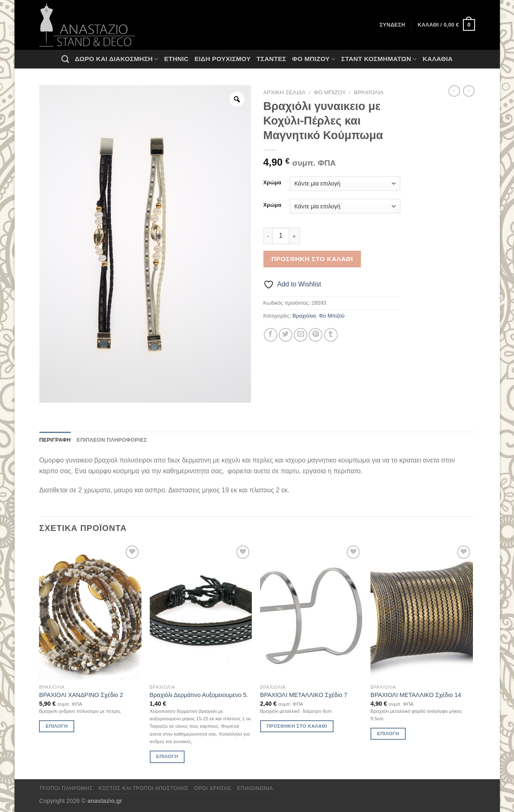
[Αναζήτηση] (65, 59)
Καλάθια (438, 59)
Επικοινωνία (255, 788)
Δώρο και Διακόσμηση (116, 59)
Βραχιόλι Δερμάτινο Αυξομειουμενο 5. (199, 695)
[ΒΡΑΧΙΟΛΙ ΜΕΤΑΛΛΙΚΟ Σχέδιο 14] (422, 612)
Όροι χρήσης (213, 788)
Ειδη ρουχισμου (223, 59)
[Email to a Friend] (301, 335)
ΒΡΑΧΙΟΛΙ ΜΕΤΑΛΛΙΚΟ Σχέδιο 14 (416, 695)
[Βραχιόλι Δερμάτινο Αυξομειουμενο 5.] (201, 612)
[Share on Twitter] (286, 335)
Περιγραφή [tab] (55, 440)
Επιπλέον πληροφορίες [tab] (112, 440)
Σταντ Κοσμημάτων (379, 59)
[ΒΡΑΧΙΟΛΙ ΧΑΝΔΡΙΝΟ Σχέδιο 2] (90, 612)
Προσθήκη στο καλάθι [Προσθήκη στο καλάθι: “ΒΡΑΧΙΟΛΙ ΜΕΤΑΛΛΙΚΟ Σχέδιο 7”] (297, 726)
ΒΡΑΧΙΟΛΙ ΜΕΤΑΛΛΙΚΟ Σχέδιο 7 (304, 695)
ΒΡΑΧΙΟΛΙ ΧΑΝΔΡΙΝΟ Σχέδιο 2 (81, 695)
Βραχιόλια (369, 92)
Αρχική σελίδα (285, 92)
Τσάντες (271, 59)
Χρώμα (272, 183)
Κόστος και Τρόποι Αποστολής (144, 788)
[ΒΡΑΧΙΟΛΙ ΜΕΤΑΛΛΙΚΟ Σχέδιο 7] (311, 612)
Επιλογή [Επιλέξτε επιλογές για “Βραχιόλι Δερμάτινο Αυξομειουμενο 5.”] (167, 756)
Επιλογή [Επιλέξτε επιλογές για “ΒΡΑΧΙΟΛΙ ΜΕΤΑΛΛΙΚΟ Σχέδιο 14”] (388, 734)
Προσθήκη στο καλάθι (312, 259)
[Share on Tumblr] (331, 335)
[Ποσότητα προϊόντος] (281, 236)
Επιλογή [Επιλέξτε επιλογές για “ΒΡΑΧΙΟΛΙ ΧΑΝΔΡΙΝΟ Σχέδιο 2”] (57, 726)
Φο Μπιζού (314, 59)
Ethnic (177, 59)
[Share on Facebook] (271, 335)
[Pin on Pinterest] (315, 335)
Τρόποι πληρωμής (66, 788)
